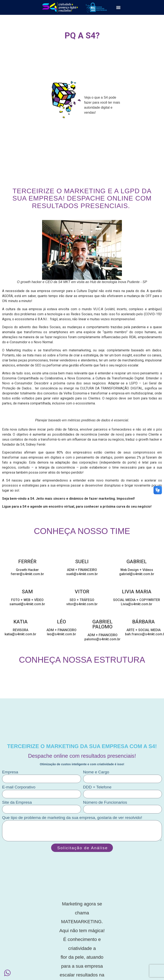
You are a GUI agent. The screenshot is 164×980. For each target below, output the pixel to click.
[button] (118, 7)
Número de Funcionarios (105, 802)
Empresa (10, 772)
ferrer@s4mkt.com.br (27, 574)
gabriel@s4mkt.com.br (137, 574)
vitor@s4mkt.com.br (82, 604)
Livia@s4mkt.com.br (137, 604)
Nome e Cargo (96, 772)
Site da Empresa (17, 802)
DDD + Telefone (97, 787)
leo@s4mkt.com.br (61, 634)
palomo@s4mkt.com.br (102, 639)
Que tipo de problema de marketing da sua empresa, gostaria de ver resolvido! (72, 818)
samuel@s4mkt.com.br (27, 604)
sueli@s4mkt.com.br (82, 574)
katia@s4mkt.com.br (20, 634)
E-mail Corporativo (19, 787)
